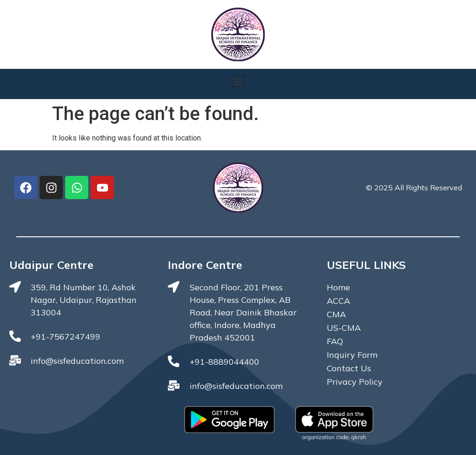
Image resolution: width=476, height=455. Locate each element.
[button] (238, 81)
